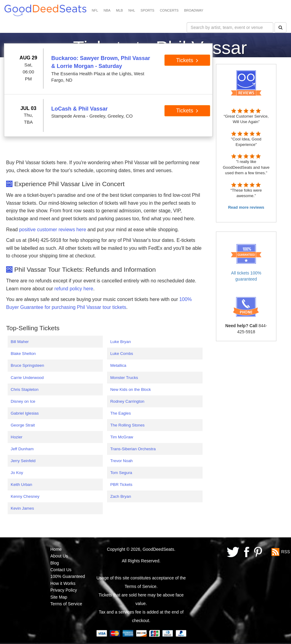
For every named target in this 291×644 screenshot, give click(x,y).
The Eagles (120, 413)
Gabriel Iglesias (25, 413)
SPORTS (147, 10)
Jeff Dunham (22, 449)
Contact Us (61, 570)
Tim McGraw (122, 437)
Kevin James (22, 508)
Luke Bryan (120, 342)
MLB (119, 10)
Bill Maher (20, 342)
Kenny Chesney (25, 496)
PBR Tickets (121, 485)
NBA (107, 10)
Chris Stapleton (25, 389)
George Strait (23, 425)
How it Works (63, 583)
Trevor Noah (121, 461)
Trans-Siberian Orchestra (133, 449)
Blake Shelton (23, 354)
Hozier (17, 437)
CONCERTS (169, 10)
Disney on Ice (23, 401)
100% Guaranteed (68, 576)
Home (56, 549)
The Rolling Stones (127, 425)
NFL (95, 10)
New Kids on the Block (130, 389)
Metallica (118, 365)
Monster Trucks (124, 378)
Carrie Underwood (27, 378)
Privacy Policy (64, 590)
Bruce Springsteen (27, 365)
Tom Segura (121, 473)
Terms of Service (66, 604)
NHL (132, 10)
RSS (286, 552)
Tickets (187, 60)
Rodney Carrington (127, 401)
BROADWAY (194, 10)
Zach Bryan (120, 496)
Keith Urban (21, 485)
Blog (55, 563)
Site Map (59, 597)
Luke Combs (122, 354)
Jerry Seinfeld (23, 461)
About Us (59, 556)
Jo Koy (17, 473)
